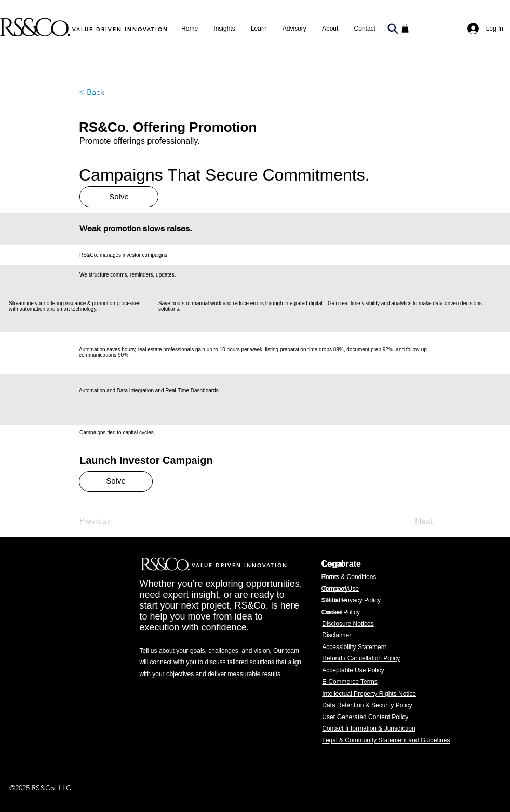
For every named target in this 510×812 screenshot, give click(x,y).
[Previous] (114, 521)
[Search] (393, 29)
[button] (294, 29)
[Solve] (119, 197)
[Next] (407, 521)
